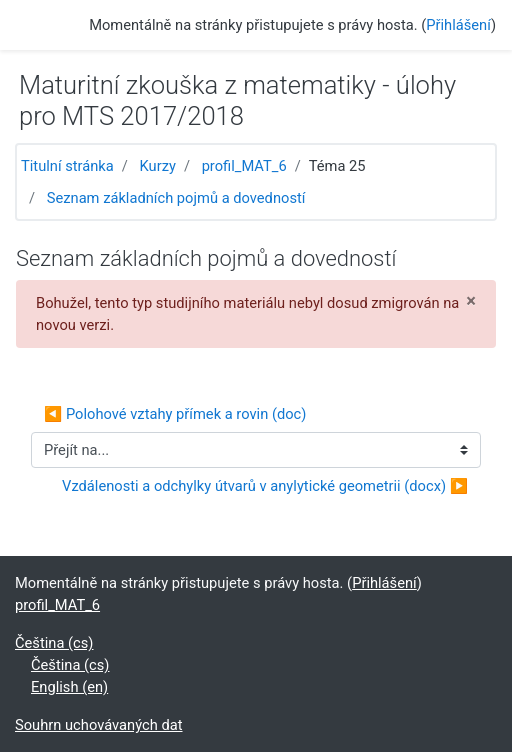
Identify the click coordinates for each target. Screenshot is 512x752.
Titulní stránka (67, 166)
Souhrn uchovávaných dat (99, 725)
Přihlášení (458, 25)
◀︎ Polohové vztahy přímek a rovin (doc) (175, 414)
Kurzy (158, 166)
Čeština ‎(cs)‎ (54, 643)
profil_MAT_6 (244, 166)
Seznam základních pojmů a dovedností (176, 198)
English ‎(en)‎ (69, 687)
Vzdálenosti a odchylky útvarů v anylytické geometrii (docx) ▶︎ (265, 486)
